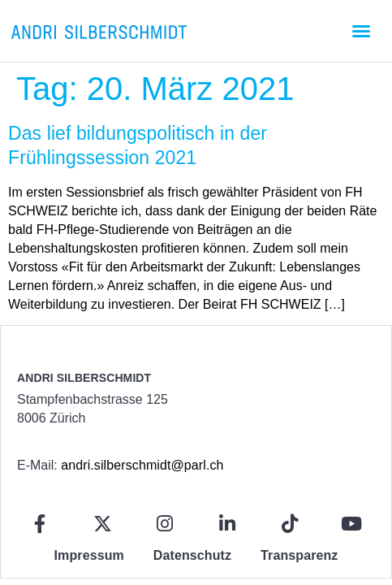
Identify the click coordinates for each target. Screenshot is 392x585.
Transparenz (299, 555)
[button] (361, 31)
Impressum (89, 555)
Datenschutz (192, 555)
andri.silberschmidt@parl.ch (142, 465)
